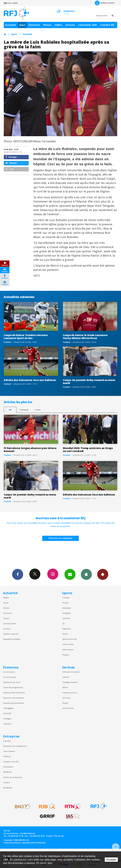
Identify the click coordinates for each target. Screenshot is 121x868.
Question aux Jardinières (14, 703)
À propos (7, 741)
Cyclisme (66, 618)
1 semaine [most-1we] (24, 410)
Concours (7, 724)
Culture (6, 618)
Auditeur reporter (11, 634)
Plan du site (59, 836)
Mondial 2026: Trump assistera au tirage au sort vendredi (88, 450)
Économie (8, 613)
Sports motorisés (70, 639)
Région (6, 598)
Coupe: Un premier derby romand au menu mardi (89, 382)
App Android (103, 574)
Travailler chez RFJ (11, 762)
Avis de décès (68, 708)
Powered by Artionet (12, 843)
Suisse (6, 603)
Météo (65, 687)
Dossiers (7, 629)
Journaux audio (10, 623)
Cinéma (66, 677)
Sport (22, 25)
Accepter (111, 860)
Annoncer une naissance (14, 698)
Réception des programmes (15, 746)
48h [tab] (10, 410)
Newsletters (70, 574)
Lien (10, 169)
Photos (47, 25)
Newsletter (8, 788)
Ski (64, 623)
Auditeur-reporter (105, 3)
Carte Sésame (9, 751)
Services (70, 25)
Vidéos (58, 25)
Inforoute (66, 698)
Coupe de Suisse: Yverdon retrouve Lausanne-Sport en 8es (26, 337)
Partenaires (8, 767)
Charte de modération (13, 777)
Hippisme (66, 629)
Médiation (8, 772)
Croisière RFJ (107, 25)
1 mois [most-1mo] (38, 410)
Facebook (18, 574)
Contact (7, 782)
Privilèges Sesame (70, 682)
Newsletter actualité (12, 639)
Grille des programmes (13, 687)
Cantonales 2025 (88, 25)
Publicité (7, 756)
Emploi (65, 703)
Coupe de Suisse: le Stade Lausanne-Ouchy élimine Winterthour (85, 337)
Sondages (7, 719)
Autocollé (7, 713)
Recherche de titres (12, 682)
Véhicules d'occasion (71, 672)
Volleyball (66, 613)
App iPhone (86, 574)
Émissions (34, 25)
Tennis (65, 634)
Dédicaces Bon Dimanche (14, 693)
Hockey (65, 603)
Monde (6, 608)
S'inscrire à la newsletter (60, 538)
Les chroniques (10, 677)
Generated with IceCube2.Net (34, 843)
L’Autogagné (8, 708)
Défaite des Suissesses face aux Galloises (30, 380)
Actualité (11, 25)
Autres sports (68, 650)
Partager (11, 157)
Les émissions (9, 672)
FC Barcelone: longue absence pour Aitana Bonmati (30, 450)
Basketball (67, 608)
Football (27, 34)
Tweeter (11, 163)
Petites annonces (70, 693)
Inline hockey (68, 644)
